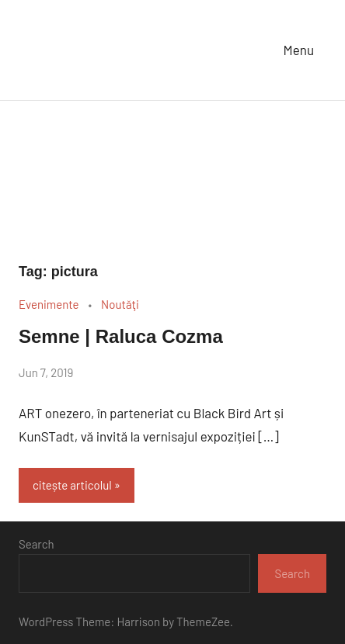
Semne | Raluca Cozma (121, 336)
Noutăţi (120, 304)
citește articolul (72, 485)
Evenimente (49, 304)
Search (37, 544)
